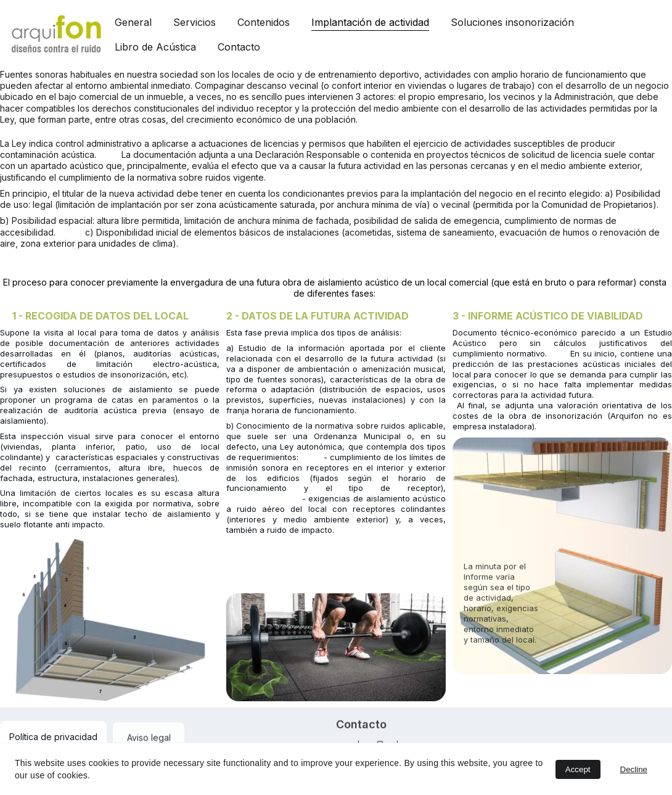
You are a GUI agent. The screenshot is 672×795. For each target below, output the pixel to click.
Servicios (195, 22)
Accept (578, 769)
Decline (634, 769)
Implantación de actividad (370, 22)
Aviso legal (149, 740)
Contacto (239, 47)
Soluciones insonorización (512, 22)
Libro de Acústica (155, 47)
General (133, 22)
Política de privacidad (53, 737)
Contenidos (264, 22)
